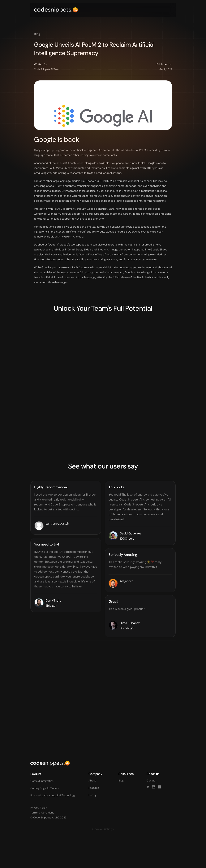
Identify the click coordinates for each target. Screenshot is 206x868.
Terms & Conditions (42, 813)
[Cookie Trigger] (103, 829)
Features (94, 788)
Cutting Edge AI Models (45, 788)
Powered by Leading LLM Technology (53, 795)
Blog (121, 781)
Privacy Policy (39, 808)
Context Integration (42, 781)
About (92, 781)
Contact (151, 781)
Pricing (92, 795)
